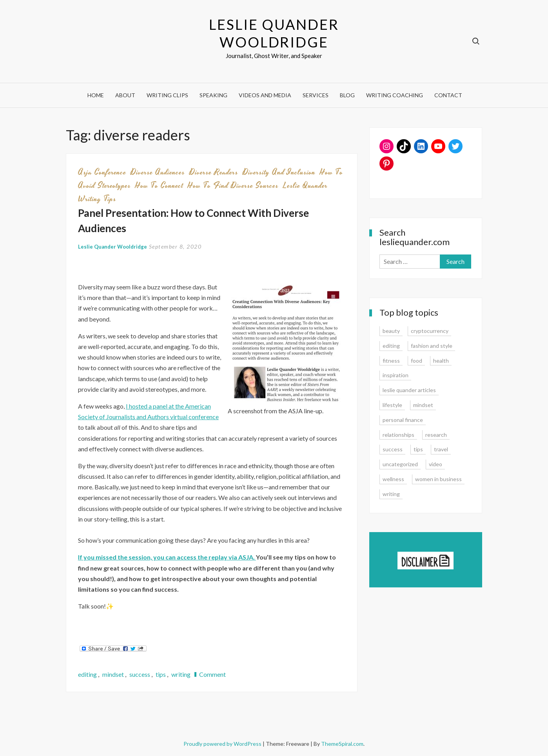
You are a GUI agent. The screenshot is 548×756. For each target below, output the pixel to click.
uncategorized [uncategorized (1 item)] (400, 464)
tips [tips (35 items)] (418, 449)
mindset (113, 674)
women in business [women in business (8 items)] (438, 479)
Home (96, 95)
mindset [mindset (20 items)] (423, 405)
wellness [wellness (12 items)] (393, 479)
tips (161, 674)
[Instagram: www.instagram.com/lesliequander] (387, 146)
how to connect (159, 185)
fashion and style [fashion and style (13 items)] (432, 346)
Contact (448, 95)
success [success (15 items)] (393, 449)
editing (87, 674)
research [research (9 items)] (436, 435)
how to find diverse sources (233, 185)
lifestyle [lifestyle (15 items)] (392, 405)
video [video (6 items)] (435, 464)
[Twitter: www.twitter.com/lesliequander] (455, 146)
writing (181, 674)
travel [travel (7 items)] (441, 449)
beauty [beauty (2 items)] (391, 331)
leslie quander (305, 185)
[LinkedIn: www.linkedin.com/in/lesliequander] (421, 146)
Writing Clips (167, 95)
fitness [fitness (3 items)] (391, 361)
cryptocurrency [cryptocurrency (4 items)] (430, 331)
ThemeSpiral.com (342, 744)
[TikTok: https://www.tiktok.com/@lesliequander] (404, 146)
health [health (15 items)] (441, 361)
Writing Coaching (395, 95)
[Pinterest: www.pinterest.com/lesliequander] (387, 164)
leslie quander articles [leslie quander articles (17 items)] (409, 390)
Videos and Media (265, 95)
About (125, 95)
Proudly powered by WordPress (223, 744)
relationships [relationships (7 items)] (398, 435)
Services (316, 95)
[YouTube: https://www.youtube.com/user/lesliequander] (438, 146)
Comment (212, 674)
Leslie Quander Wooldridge (274, 33)
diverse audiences (158, 172)
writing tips (97, 199)
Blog (347, 95)
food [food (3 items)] (416, 361)
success (140, 674)
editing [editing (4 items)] (391, 346)
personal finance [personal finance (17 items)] (403, 420)
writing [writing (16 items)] (391, 494)
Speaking (213, 95)
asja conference (102, 172)
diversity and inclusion (279, 172)
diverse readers (214, 172)
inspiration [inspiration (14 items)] (396, 375)
